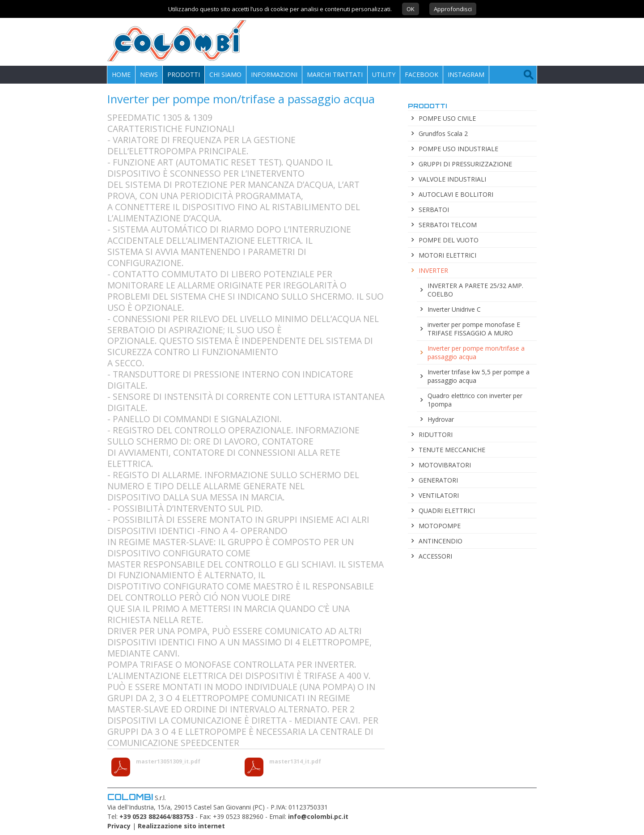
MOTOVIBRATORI (445, 465)
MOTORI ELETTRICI (447, 255)
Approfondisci (453, 9)
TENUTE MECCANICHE (452, 450)
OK (411, 9)
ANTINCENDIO (441, 541)
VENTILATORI (439, 495)
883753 (183, 816)
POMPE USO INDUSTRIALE (458, 149)
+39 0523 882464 (145, 816)
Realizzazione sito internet (181, 826)
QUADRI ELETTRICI (447, 511)
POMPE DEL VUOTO (449, 240)
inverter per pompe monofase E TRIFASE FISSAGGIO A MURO (474, 329)
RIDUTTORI (436, 434)
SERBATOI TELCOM (448, 225)
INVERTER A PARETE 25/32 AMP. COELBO (475, 290)
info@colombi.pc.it (318, 816)
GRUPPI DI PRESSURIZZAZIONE (465, 164)
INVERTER (433, 270)
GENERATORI (438, 480)
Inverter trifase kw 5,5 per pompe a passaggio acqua (479, 376)
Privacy (119, 826)
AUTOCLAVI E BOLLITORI (456, 194)
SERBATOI (434, 210)
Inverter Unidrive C (454, 309)
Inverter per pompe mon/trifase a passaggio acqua (476, 352)
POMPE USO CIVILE (447, 118)
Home (121, 74)
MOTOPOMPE (440, 526)
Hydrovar (441, 419)
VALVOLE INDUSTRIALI (452, 179)
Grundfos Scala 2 (443, 134)
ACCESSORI (435, 556)
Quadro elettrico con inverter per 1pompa (475, 400)
